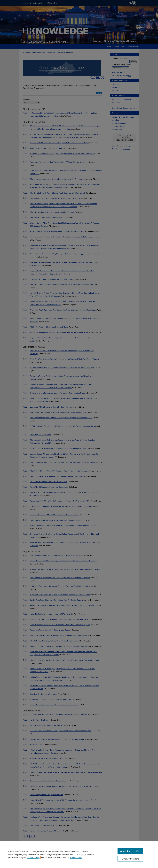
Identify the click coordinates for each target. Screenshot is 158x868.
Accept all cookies (130, 851)
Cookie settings (34, 857)
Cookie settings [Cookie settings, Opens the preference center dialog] (130, 859)
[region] (79, 854)
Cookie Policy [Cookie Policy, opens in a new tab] (76, 857)
